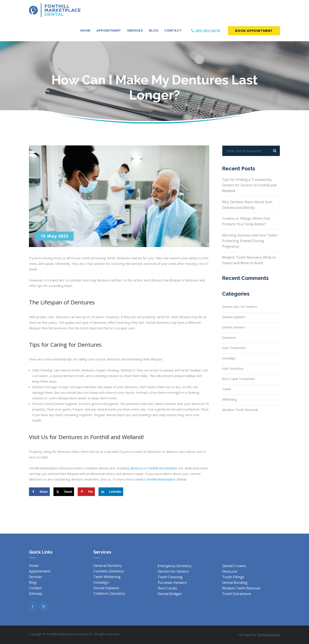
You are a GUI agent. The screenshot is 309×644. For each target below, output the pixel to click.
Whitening (229, 399)
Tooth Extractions (237, 594)
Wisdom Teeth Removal (241, 588)
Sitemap (36, 594)
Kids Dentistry (233, 368)
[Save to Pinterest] (86, 492)
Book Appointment (254, 31)
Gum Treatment (234, 348)
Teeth (227, 389)
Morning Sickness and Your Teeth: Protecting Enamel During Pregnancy (250, 241)
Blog (33, 582)
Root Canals (167, 588)
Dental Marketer (269, 635)
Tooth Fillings (233, 577)
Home (34, 566)
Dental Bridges (170, 594)
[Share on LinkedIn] (111, 492)
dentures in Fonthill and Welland (153, 468)
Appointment (40, 571)
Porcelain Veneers (172, 583)
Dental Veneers (234, 327)
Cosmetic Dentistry (109, 571)
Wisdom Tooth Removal (240, 410)
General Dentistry (108, 566)
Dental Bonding (235, 583)
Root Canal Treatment (239, 379)
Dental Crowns (234, 566)
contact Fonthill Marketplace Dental (160, 479)
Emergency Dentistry (175, 566)
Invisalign (229, 358)
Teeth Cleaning (170, 577)
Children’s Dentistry (109, 594)
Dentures (229, 337)
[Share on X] (64, 492)
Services (36, 577)
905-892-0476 (208, 31)
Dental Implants (234, 317)
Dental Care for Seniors (240, 307)
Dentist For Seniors (173, 571)
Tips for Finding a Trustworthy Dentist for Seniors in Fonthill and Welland (249, 185)
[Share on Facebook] (39, 492)
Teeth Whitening (107, 577)
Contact (35, 588)
